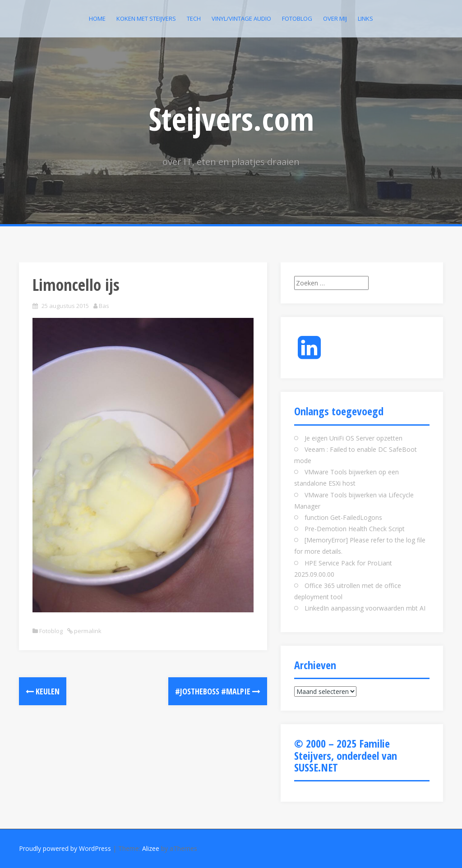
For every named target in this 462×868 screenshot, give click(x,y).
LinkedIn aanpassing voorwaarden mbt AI (365, 608)
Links (365, 18)
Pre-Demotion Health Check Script (355, 529)
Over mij (335, 18)
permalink (87, 631)
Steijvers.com (231, 119)
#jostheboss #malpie (218, 691)
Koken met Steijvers (146, 18)
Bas (104, 306)
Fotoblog (297, 18)
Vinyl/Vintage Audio (241, 18)
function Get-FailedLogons (343, 517)
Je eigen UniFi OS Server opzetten (353, 438)
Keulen (43, 691)
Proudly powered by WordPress (65, 848)
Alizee (151, 848)
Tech (194, 18)
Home (97, 18)
